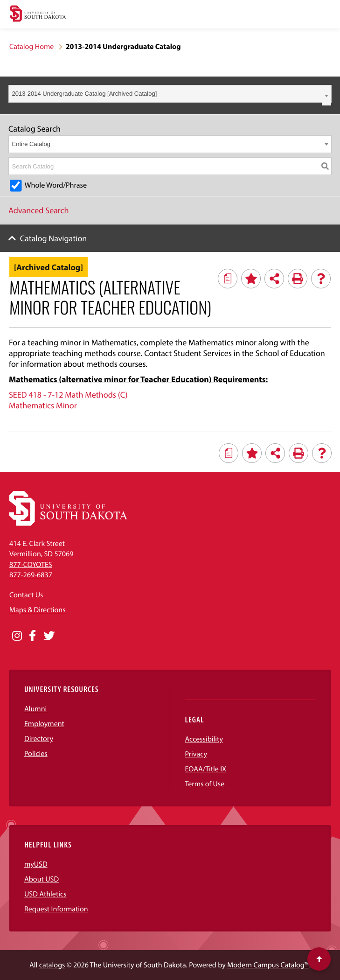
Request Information (56, 909)
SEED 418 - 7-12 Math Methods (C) (68, 395)
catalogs (52, 965)
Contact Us (26, 595)
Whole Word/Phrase (56, 185)
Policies (36, 754)
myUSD (36, 864)
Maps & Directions (37, 610)
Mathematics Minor (43, 405)
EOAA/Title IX (206, 769)
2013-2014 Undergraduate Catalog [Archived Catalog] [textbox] (85, 94)
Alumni (35, 709)
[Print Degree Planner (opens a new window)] (228, 279)
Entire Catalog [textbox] (31, 144)
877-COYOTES (31, 565)
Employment (44, 724)
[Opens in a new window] (17, 636)
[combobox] (170, 94)
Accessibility (204, 739)
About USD (42, 879)
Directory (39, 739)
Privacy (196, 754)
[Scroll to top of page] (319, 959)
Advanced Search (39, 210)
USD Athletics (45, 894)
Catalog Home (31, 47)
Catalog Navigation (54, 238)
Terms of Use (205, 784)
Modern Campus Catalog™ (268, 965)
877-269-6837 (31, 575)
